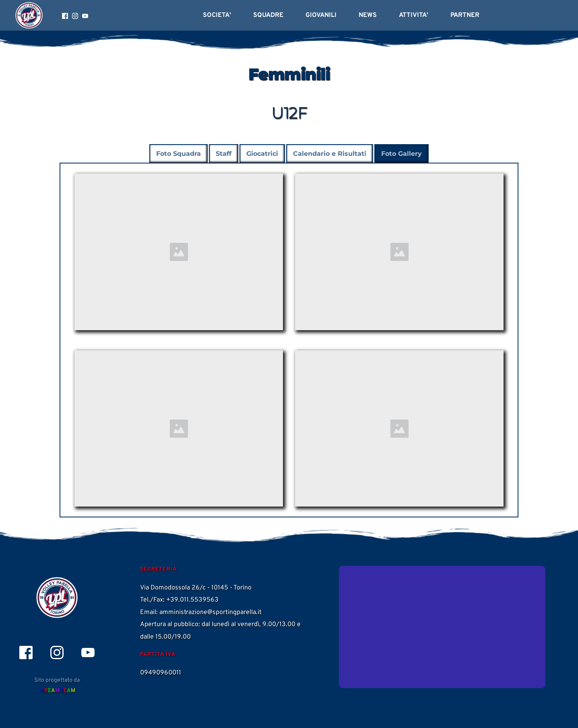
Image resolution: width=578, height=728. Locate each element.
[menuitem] (217, 15)
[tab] (179, 154)
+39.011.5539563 (192, 600)
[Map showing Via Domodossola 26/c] (442, 627)
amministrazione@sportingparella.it (211, 612)
